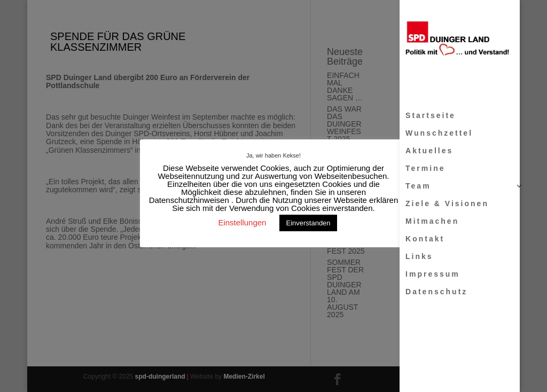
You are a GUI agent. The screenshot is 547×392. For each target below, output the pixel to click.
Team (418, 186)
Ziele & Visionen (447, 204)
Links (419, 257)
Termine (425, 168)
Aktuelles (429, 151)
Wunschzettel (439, 133)
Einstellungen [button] (242, 222)
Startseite (431, 116)
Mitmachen (432, 221)
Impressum (433, 274)
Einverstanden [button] (308, 223)
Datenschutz (436, 292)
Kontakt (425, 239)
